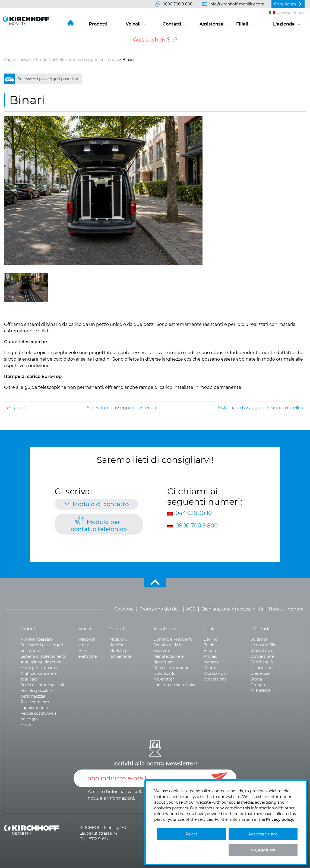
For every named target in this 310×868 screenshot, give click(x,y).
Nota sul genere (286, 609)
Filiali (242, 24)
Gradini (17, 408)
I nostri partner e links (174, 685)
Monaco (211, 662)
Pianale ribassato (37, 639)
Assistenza (211, 24)
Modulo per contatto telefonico (99, 525)
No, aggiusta (263, 850)
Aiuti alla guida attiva (41, 662)
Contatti (172, 24)
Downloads (164, 673)
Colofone (124, 609)
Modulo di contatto (101, 504)
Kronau (211, 656)
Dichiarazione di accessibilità (232, 609)
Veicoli (133, 24)
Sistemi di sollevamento (44, 656)
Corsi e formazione (171, 668)
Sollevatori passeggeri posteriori (87, 60)
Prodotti (98, 24)
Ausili (26, 725)
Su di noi (259, 639)
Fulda (209, 645)
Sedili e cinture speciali (42, 685)
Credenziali (261, 673)
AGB (191, 609)
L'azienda (284, 24)
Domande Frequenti (173, 639)
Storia (256, 679)
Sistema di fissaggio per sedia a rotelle (259, 408)
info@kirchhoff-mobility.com (237, 4)
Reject (191, 834)
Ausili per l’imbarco (39, 668)
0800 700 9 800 (178, 4)
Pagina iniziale (18, 60)
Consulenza (285, 4)
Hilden (210, 651)
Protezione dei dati (160, 609)
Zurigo (210, 668)
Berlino (211, 639)
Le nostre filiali (265, 645)
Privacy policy (280, 819)
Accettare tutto (263, 834)
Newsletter (164, 679)
